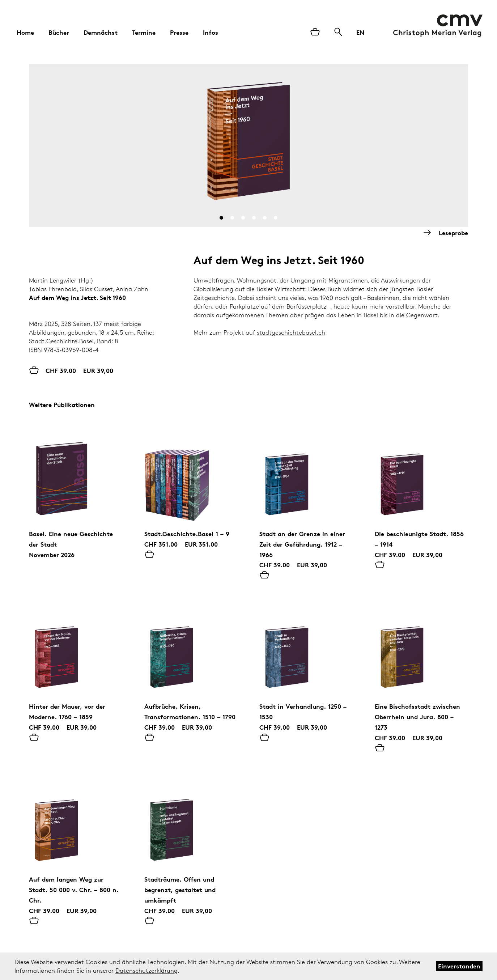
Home (25, 32)
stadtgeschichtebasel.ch (291, 332)
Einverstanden (459, 966)
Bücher (59, 32)
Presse (179, 32)
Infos (211, 32)
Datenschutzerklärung (146, 971)
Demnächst (101, 32)
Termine (144, 32)
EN (360, 32)
